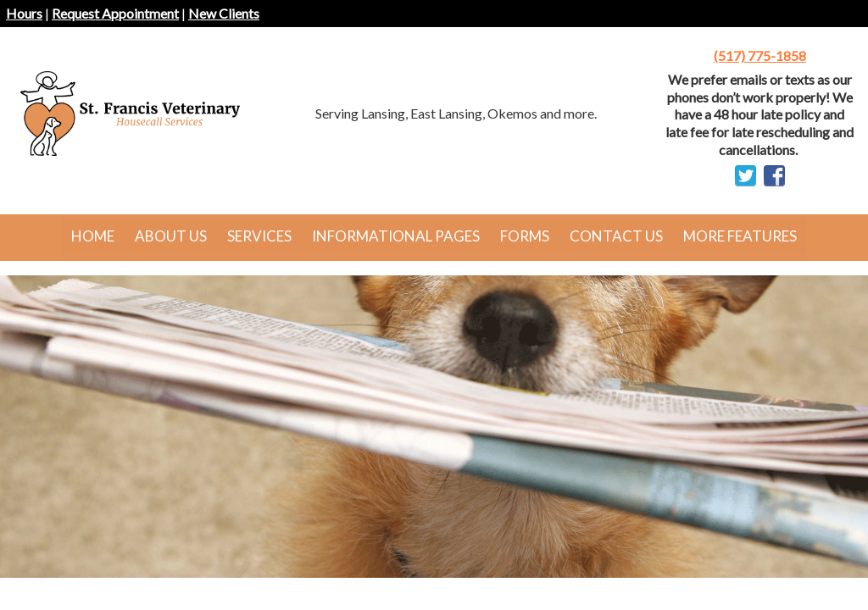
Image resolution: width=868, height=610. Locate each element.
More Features (740, 236)
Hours (24, 13)
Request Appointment (115, 13)
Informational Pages (396, 236)
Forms (525, 236)
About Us (171, 236)
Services (259, 236)
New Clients (224, 13)
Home (93, 236)
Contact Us (616, 236)
